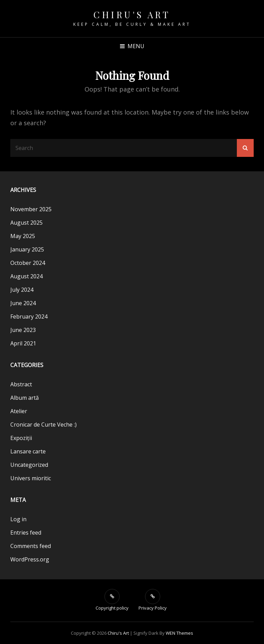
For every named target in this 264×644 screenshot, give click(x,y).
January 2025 (27, 249)
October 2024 (28, 263)
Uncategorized (29, 465)
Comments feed (31, 546)
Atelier (19, 411)
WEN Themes (179, 633)
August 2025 (26, 223)
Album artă (25, 398)
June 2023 (23, 330)
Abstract (21, 384)
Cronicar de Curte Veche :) (43, 425)
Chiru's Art (132, 15)
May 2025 (23, 236)
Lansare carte (28, 451)
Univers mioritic (31, 478)
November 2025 (31, 209)
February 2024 (29, 316)
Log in (18, 519)
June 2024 (23, 303)
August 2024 (26, 276)
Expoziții (21, 438)
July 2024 (22, 290)
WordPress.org (30, 559)
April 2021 (23, 343)
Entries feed (26, 533)
